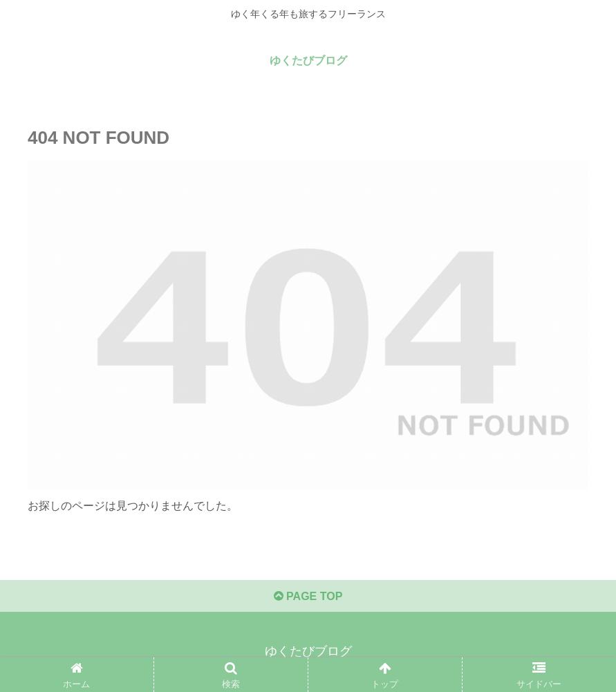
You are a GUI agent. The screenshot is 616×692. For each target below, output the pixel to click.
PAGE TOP (308, 596)
